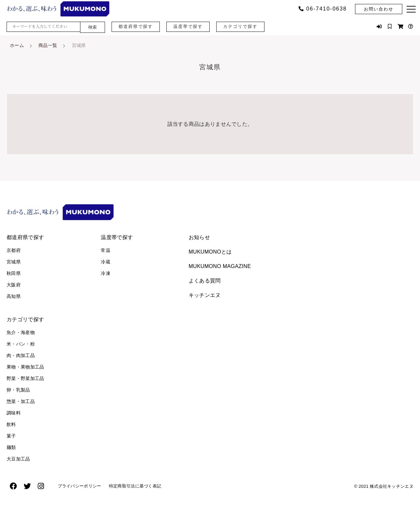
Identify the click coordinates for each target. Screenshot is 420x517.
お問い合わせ (379, 9)
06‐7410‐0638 (323, 9)
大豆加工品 (18, 459)
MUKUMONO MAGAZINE (220, 266)
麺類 (11, 447)
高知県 (14, 296)
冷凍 (105, 273)
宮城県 (14, 262)
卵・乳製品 (18, 390)
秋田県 (14, 273)
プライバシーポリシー (82, 488)
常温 (105, 250)
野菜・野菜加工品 (25, 378)
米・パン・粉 (21, 344)
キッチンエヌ (205, 295)
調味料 (14, 413)
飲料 (11, 424)
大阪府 (14, 285)
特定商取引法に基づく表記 (143, 488)
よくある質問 (205, 281)
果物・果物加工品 (25, 367)
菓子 (11, 436)
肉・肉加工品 (21, 355)
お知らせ (199, 237)
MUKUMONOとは (210, 252)
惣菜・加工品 (21, 401)
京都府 (14, 250)
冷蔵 (105, 262)
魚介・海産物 (21, 332)
